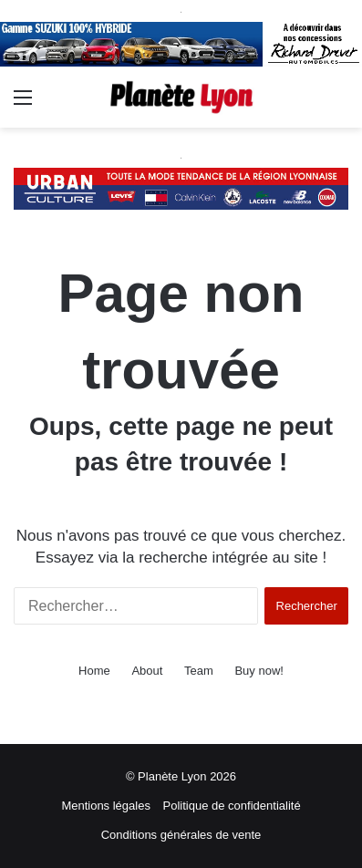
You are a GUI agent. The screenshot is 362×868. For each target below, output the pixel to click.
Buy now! (259, 671)
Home (94, 671)
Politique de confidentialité (232, 806)
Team (199, 671)
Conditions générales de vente (181, 835)
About (147, 671)
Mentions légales (106, 806)
